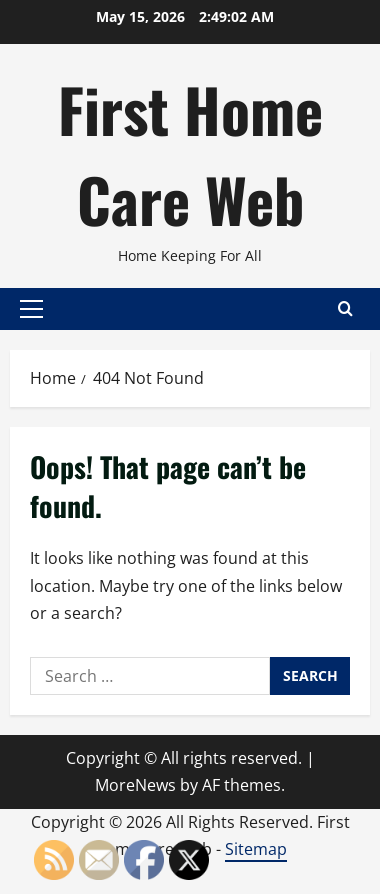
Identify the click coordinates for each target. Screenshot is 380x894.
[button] (31, 309)
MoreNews (135, 785)
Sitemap (256, 849)
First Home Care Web (190, 153)
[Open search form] (345, 308)
